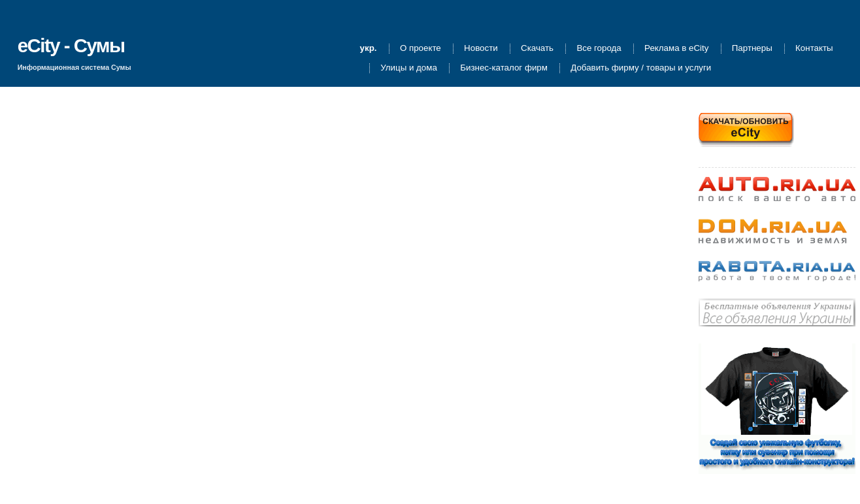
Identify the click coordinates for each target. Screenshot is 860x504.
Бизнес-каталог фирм (504, 68)
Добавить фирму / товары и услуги (641, 68)
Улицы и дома (409, 68)
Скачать (537, 49)
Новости (481, 49)
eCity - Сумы (71, 45)
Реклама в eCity (676, 49)
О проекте (421, 49)
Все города (599, 49)
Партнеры (752, 49)
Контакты (814, 49)
